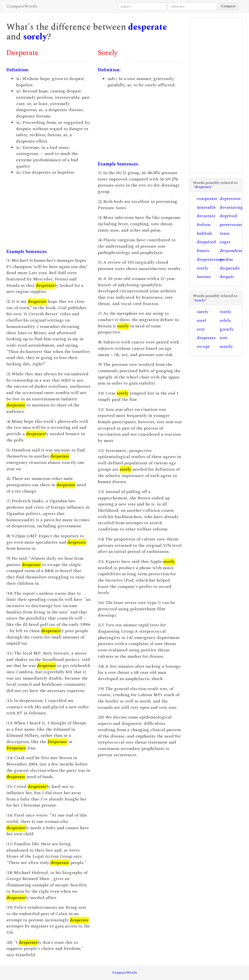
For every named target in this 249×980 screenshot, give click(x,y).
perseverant (231, 225)
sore (224, 338)
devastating (231, 207)
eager (225, 242)
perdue (226, 259)
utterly (226, 346)
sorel (201, 320)
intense (204, 277)
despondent (231, 251)
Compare (228, 6)
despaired (206, 242)
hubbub (204, 233)
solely (225, 320)
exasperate (207, 199)
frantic (203, 251)
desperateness (210, 259)
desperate (147, 27)
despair (227, 277)
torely (225, 312)
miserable (206, 207)
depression (230, 199)
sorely (35, 37)
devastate (206, 216)
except (203, 346)
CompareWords (22, 6)
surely (203, 312)
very (201, 329)
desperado (230, 268)
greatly (227, 329)
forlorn (204, 225)
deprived (228, 216)
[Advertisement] (48, 212)
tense (225, 233)
